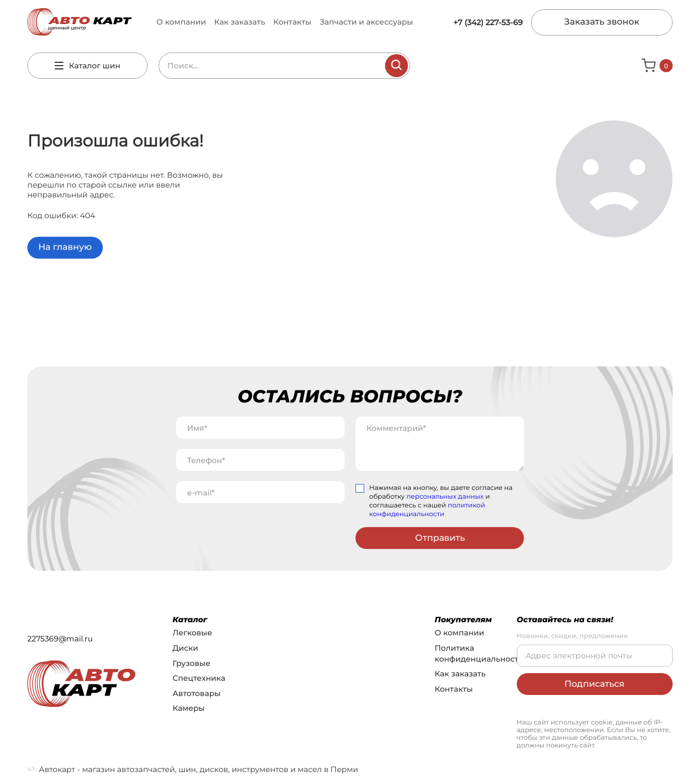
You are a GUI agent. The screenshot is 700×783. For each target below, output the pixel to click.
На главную (65, 247)
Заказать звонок (602, 22)
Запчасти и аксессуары (366, 22)
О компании (181, 22)
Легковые (192, 633)
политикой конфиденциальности (427, 510)
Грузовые (192, 663)
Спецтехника (199, 678)
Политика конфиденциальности (479, 653)
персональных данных (445, 497)
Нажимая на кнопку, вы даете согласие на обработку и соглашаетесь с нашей (441, 501)
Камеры (189, 708)
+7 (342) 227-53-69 (488, 22)
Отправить (440, 538)
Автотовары (197, 693)
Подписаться (594, 684)
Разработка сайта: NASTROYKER (567, 709)
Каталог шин (87, 66)
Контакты (293, 22)
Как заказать (240, 22)
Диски (186, 648)
